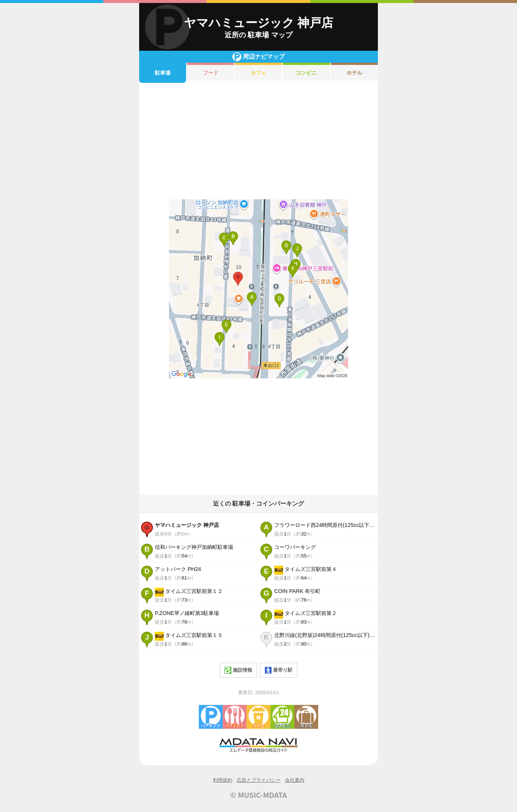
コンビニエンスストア (282, 717)
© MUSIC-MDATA (258, 795)
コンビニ (306, 73)
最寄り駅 (279, 670)
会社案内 (295, 780)
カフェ (258, 73)
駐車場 (163, 73)
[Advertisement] (258, 141)
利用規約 (223, 780)
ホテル (354, 73)
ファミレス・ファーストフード (235, 717)
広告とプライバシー (259, 780)
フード (211, 73)
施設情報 (238, 670)
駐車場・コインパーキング (211, 717)
